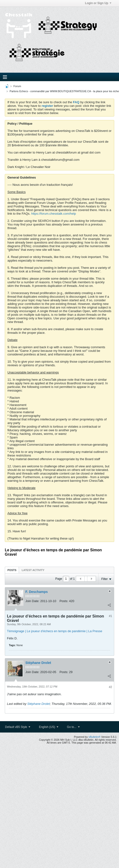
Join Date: (33, 601)
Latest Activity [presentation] (33, 570)
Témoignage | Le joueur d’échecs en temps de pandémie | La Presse (55, 631)
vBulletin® (95, 737)
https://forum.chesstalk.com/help (54, 214)
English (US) (49, 727)
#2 (110, 687)
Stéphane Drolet (38, 663)
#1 (110, 616)
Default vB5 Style (18, 727)
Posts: (64, 601)
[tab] (12, 570)
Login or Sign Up (98, 3)
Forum (17, 86)
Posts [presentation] (12, 570)
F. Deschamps (37, 592)
